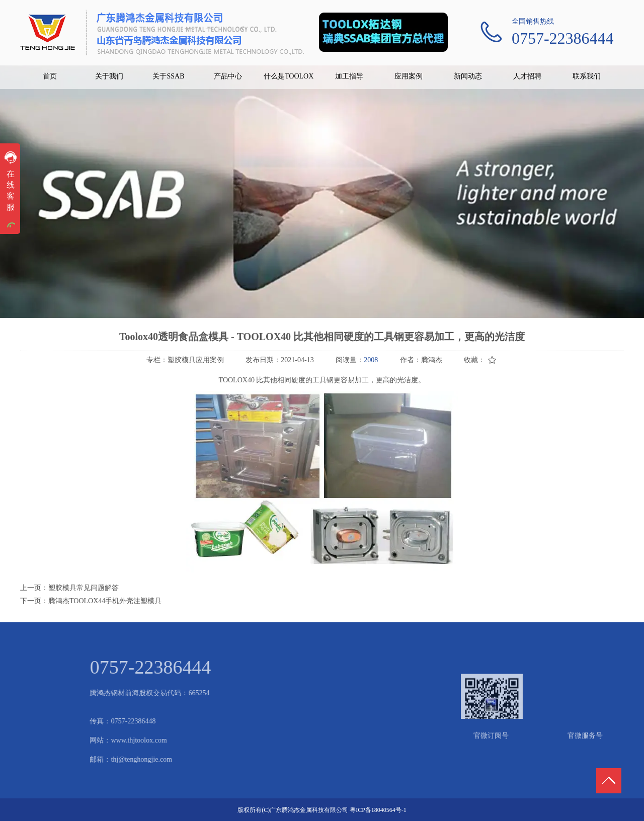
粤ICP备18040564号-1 (378, 810)
